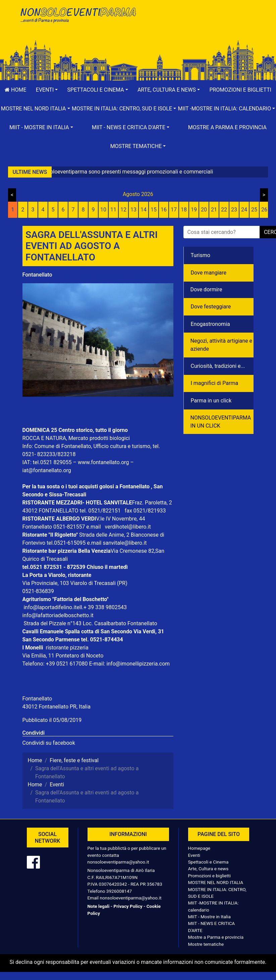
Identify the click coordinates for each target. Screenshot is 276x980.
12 (123, 210)
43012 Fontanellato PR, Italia (57, 707)
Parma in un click (211, 401)
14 (144, 210)
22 (224, 210)
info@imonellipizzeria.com (138, 664)
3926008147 (119, 891)
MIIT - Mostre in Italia (209, 917)
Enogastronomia (210, 324)
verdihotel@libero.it (128, 527)
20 (204, 210)
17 (174, 210)
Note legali (99, 906)
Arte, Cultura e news (208, 869)
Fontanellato (37, 275)
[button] (47, 90)
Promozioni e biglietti (210, 876)
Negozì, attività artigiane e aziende (222, 345)
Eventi (194, 855)
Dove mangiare (209, 273)
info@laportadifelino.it (50, 607)
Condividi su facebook (49, 743)
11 (113, 210)
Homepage (199, 848)
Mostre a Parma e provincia (227, 127)
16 (164, 210)
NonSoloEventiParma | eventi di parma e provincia (78, 19)
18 (184, 210)
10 (103, 210)
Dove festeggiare (211, 307)
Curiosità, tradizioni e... (218, 366)
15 (154, 210)
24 (244, 210)
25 (254, 210)
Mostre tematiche (206, 944)
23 (234, 210)
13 (133, 210)
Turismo (201, 255)
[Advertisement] (199, 27)
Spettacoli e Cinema (208, 862)
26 (264, 210)
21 (214, 210)
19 (194, 210)
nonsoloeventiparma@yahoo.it (118, 862)
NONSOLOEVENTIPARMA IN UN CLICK (221, 422)
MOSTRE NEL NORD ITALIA (216, 882)
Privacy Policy (128, 906)
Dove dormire (206, 289)
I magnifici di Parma (215, 383)
